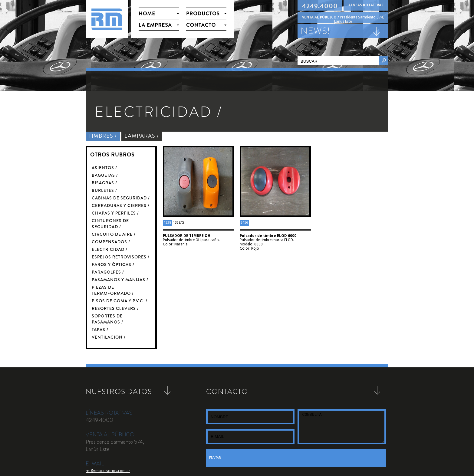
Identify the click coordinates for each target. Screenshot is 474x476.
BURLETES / (104, 190)
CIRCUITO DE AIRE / (114, 234)
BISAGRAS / (104, 183)
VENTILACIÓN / (109, 337)
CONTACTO (206, 25)
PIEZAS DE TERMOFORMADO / (113, 290)
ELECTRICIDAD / (110, 249)
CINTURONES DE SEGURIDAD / (110, 224)
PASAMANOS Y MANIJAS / (120, 280)
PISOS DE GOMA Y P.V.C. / (120, 301)
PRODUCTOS (206, 13)
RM (107, 19)
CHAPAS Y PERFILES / (115, 213)
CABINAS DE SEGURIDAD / (121, 198)
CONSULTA (342, 427)
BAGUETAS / (105, 175)
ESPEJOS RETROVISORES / (121, 257)
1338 (167, 223)
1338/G (179, 223)
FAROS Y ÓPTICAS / (113, 264)
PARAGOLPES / (108, 272)
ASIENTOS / (104, 168)
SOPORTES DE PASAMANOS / (107, 319)
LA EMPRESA (159, 25)
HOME (159, 13)
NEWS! (315, 31)
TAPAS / (100, 330)
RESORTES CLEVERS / (115, 308)
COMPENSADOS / (111, 242)
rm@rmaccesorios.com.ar (108, 471)
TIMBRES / (103, 136)
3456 (244, 223)
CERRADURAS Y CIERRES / (121, 205)
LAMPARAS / (142, 136)
